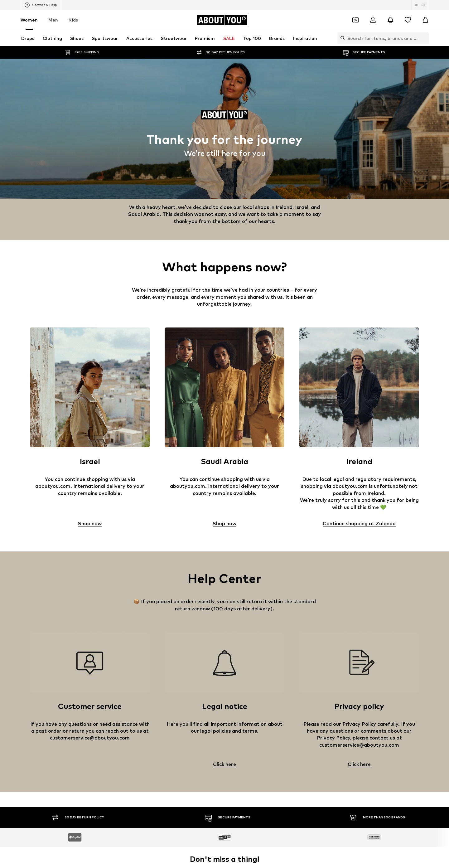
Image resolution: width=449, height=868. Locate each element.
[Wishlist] (408, 20)
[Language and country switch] (420, 5)
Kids (73, 20)
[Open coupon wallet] (355, 20)
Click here (224, 764)
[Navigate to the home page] (222, 20)
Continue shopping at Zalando (359, 524)
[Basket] (425, 20)
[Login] (373, 20)
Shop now (90, 524)
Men (53, 20)
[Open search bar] (341, 38)
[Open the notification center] (390, 20)
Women (29, 20)
